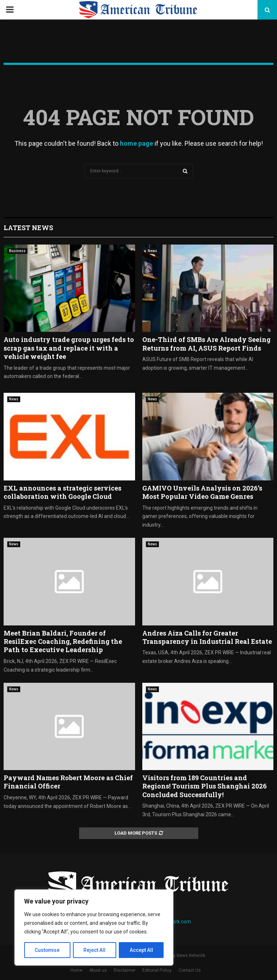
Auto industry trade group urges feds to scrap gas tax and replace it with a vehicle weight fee (69, 348)
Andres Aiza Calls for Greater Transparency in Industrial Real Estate (207, 637)
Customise (47, 950)
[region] (94, 928)
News (152, 251)
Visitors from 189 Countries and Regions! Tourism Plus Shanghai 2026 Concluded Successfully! (205, 786)
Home (76, 970)
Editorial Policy (157, 970)
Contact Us (190, 970)
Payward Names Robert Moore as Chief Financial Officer (68, 782)
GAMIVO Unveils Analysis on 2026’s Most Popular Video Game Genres (202, 492)
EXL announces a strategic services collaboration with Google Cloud (62, 492)
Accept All (141, 950)
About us (98, 970)
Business (17, 251)
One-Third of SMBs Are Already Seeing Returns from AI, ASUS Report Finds (206, 344)
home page (137, 143)
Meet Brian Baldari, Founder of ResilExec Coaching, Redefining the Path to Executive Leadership (63, 641)
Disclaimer (125, 970)
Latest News (28, 228)
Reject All (95, 950)
